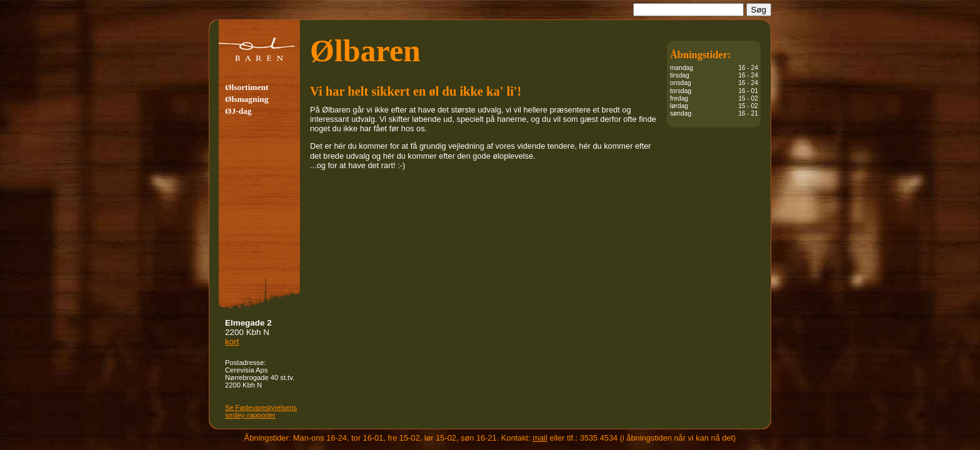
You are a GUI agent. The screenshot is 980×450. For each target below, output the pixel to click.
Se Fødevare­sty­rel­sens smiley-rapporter (261, 411)
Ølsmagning (247, 99)
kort (232, 342)
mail (540, 438)
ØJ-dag (238, 111)
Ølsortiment (247, 87)
